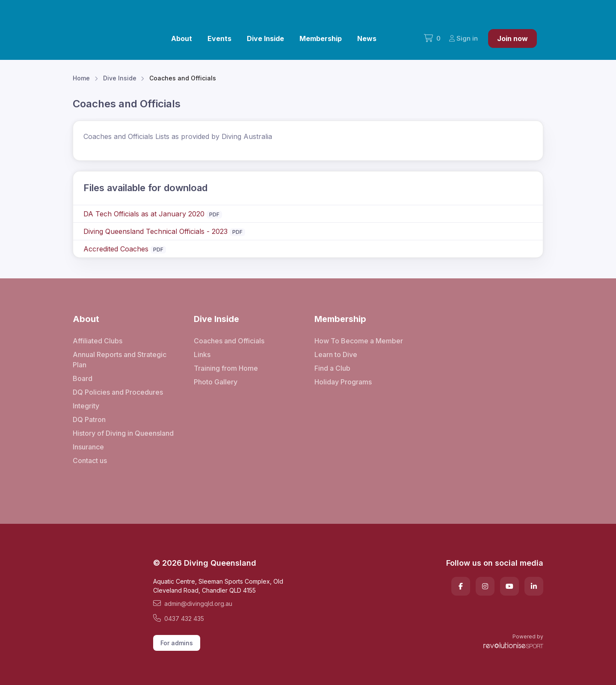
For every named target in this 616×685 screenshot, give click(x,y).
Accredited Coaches (116, 249)
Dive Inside (265, 38)
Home (81, 78)
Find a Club (332, 368)
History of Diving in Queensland (123, 433)
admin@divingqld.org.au (193, 603)
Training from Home (226, 368)
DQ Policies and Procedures (118, 392)
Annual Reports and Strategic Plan (120, 360)
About (182, 38)
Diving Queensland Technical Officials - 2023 (155, 231)
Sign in (463, 38)
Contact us (90, 461)
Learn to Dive (336, 354)
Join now (512, 38)
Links (202, 354)
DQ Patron (89, 419)
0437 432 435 (179, 618)
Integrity (86, 406)
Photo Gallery (216, 382)
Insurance (88, 447)
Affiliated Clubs (98, 341)
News (367, 38)
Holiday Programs (343, 382)
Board (83, 378)
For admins (177, 643)
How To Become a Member (359, 341)
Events (219, 38)
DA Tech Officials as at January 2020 (144, 214)
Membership (321, 38)
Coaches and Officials (229, 341)
